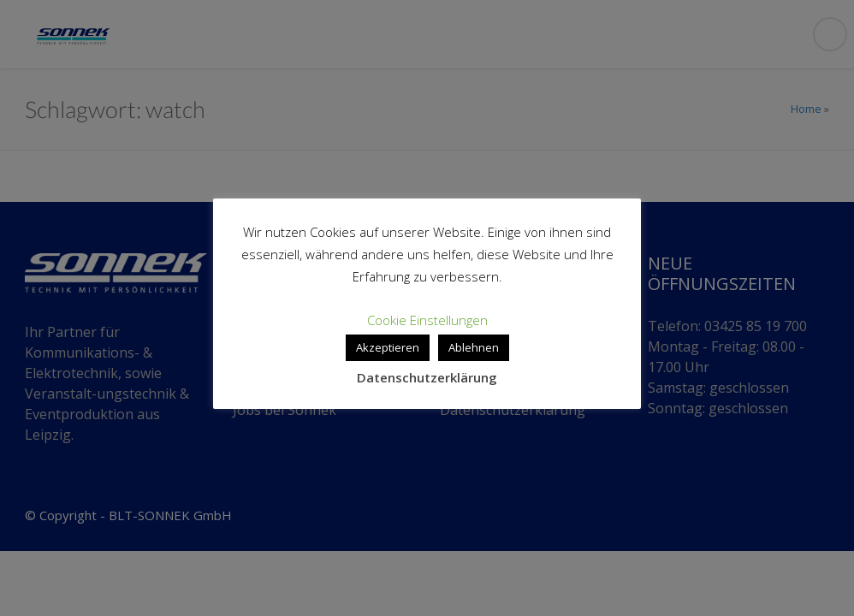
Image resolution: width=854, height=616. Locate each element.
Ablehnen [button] (474, 347)
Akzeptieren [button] (388, 347)
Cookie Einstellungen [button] (427, 320)
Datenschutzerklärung (427, 377)
